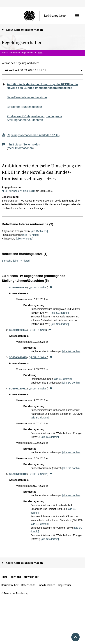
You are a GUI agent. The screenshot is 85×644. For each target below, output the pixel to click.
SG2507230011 (18, 389)
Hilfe (4, 577)
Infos (40, 53)
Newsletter (31, 577)
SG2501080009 (18, 288)
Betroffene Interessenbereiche (27, 97)
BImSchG (7, 261)
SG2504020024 (18, 330)
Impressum (65, 585)
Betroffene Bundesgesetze (24, 107)
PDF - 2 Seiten (38, 474)
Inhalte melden (47, 585)
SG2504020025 (18, 357)
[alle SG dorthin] (60, 313)
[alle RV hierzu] (39, 231)
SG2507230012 (18, 474)
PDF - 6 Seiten (38, 389)
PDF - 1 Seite (37, 330)
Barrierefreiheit (10, 585)
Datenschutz (28, 585)
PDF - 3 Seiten (38, 288)
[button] (77, 16)
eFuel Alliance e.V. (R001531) (18, 191)
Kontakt (16, 577)
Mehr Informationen (20, 148)
